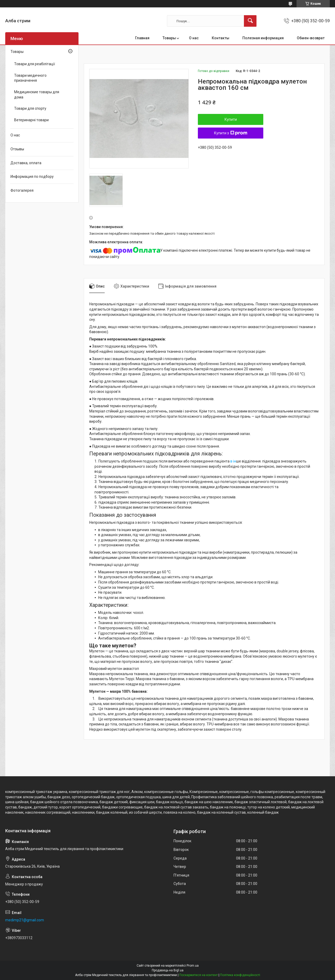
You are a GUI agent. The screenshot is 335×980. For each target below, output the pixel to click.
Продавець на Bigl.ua (168, 970)
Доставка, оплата (26, 163)
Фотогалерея (22, 190)
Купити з (231, 133)
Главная (142, 38)
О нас (194, 38)
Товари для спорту (30, 108)
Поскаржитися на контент (199, 975)
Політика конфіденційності (240, 975)
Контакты (220, 38)
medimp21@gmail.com (25, 920)
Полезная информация (263, 38)
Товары (169, 38)
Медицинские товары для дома (37, 95)
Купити (231, 119)
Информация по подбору (32, 177)
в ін (233, 461)
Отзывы (17, 149)
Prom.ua (193, 966)
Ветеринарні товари (31, 120)
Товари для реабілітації (35, 64)
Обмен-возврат (311, 38)
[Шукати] (250, 21)
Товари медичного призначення (30, 78)
